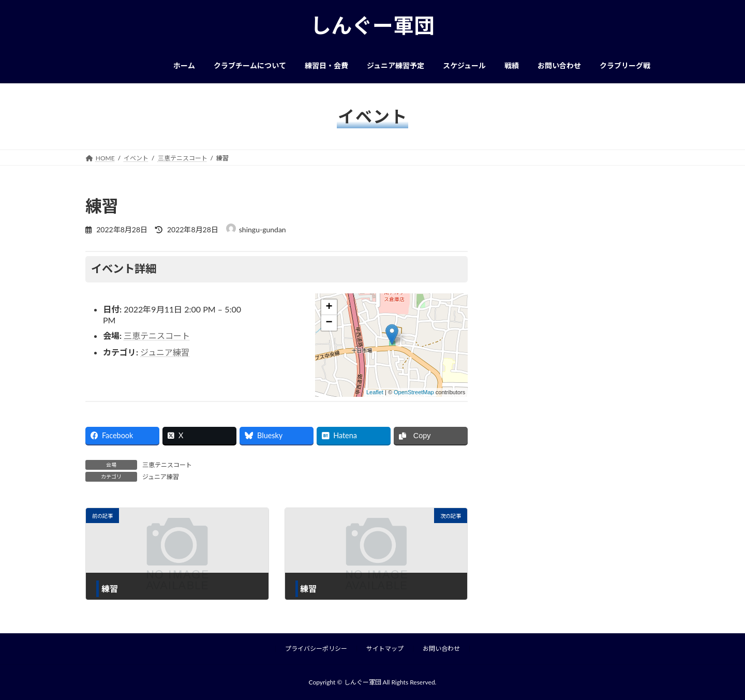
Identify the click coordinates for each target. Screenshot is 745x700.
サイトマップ (385, 649)
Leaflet (375, 392)
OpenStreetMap (414, 392)
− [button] (329, 323)
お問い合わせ (441, 649)
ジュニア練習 (165, 352)
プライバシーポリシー (316, 649)
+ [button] (329, 307)
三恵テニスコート (157, 336)
